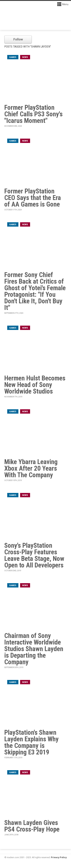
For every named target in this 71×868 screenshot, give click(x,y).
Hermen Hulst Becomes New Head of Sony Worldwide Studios (35, 385)
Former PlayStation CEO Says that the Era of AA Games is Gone (33, 198)
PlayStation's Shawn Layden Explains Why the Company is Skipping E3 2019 (31, 742)
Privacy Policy (59, 857)
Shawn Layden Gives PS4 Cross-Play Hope (32, 826)
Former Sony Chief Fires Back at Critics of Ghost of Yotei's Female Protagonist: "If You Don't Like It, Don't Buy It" (35, 291)
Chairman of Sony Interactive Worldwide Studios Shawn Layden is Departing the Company (34, 649)
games (13, 57)
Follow (18, 39)
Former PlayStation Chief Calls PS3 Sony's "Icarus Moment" (33, 114)
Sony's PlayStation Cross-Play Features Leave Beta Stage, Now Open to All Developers (34, 555)
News (25, 57)
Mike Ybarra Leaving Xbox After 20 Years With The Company (31, 468)
